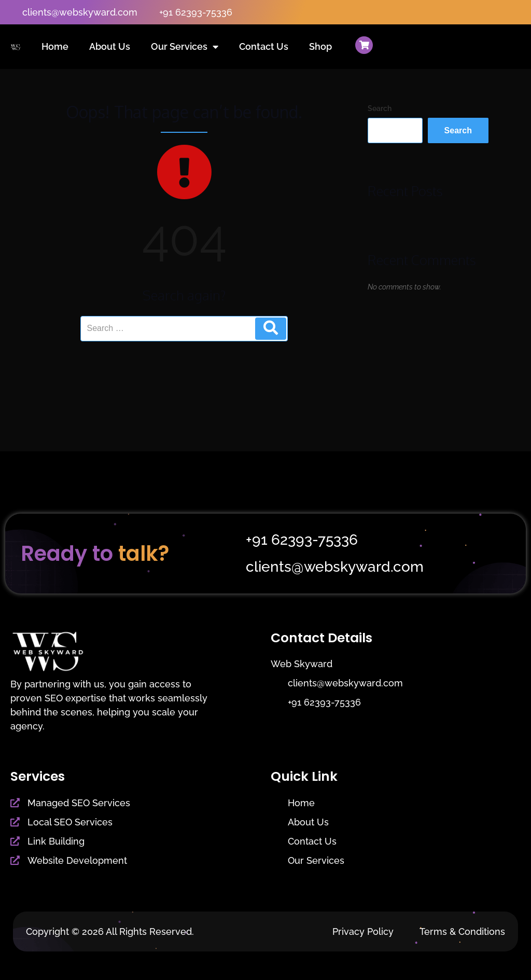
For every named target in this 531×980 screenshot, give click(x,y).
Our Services (185, 47)
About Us (110, 46)
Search (380, 108)
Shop (320, 46)
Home (55, 46)
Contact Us (264, 46)
